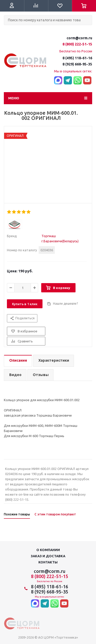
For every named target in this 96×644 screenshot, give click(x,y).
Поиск (7, 29)
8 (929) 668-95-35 (77, 64)
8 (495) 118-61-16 (77, 58)
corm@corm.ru (79, 38)
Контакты (48, 562)
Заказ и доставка (48, 556)
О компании (48, 550)
